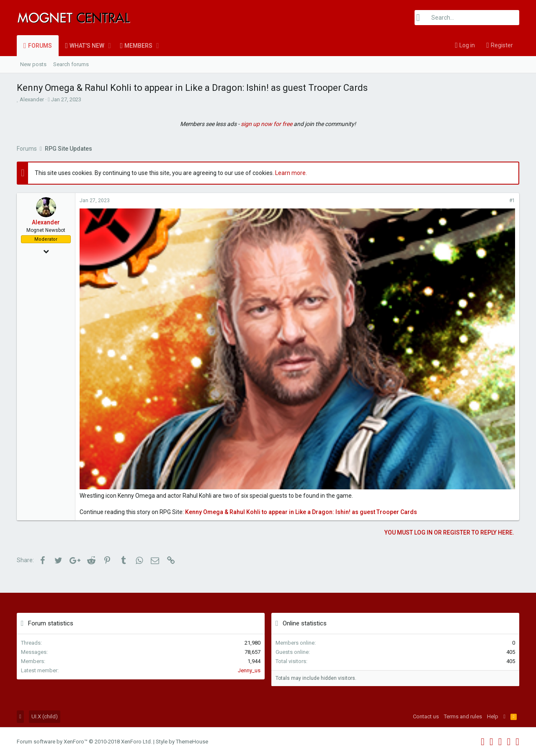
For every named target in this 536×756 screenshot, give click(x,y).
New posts (33, 64)
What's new (87, 46)
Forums (40, 46)
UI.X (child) (45, 716)
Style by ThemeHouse (182, 742)
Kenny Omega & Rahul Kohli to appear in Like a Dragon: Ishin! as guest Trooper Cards (301, 512)
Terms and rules (463, 716)
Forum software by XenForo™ (84, 742)
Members (138, 46)
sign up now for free (267, 124)
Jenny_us (249, 670)
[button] (110, 46)
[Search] (467, 18)
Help (493, 716)
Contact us (426, 716)
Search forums (71, 64)
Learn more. (291, 173)
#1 (512, 201)
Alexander (32, 99)
